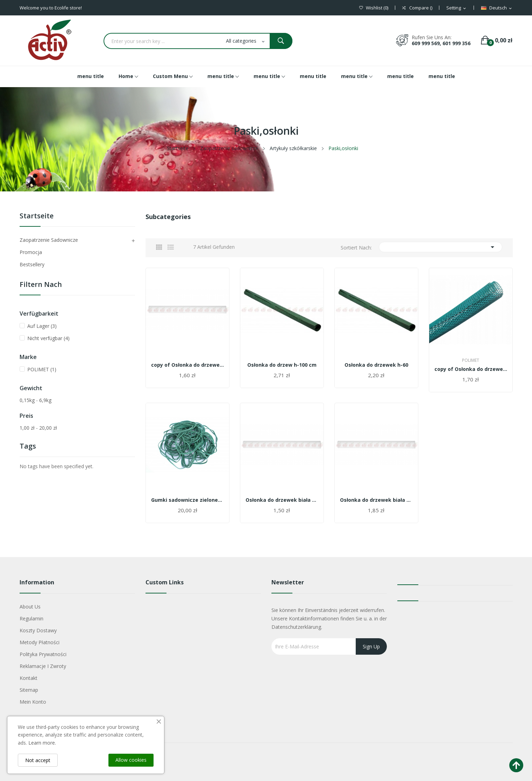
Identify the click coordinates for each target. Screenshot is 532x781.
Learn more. (42, 743)
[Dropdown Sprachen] (497, 8)
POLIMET (42, 369)
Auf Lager (42, 326)
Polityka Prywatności (43, 654)
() (374, 8)
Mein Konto (33, 702)
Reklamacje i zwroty (43, 666)
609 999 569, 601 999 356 (441, 43)
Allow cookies (131, 760)
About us (30, 607)
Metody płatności (40, 642)
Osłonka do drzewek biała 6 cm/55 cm (282, 500)
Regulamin (31, 618)
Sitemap (29, 690)
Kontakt (29, 678)
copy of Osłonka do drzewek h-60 (471, 369)
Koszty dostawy (38, 630)
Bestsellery (32, 264)
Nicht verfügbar (48, 338)
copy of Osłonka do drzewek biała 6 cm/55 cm (187, 365)
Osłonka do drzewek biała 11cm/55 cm (376, 500)
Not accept (38, 760)
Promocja (31, 252)
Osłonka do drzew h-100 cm (282, 365)
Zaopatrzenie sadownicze (49, 240)
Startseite (37, 216)
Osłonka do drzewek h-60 (376, 365)
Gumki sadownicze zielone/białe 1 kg (187, 500)
